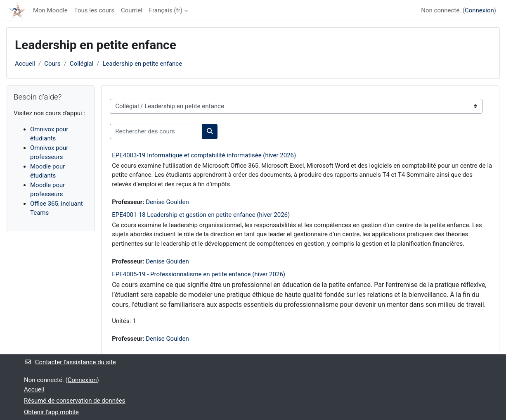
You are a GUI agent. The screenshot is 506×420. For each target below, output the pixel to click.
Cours (52, 64)
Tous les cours (94, 10)
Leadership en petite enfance (143, 64)
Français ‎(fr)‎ (166, 10)
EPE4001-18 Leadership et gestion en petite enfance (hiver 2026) (201, 215)
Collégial (82, 64)
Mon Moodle (50, 10)
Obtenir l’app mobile (51, 412)
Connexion (479, 10)
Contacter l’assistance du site (70, 362)
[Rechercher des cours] (156, 132)
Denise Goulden (167, 202)
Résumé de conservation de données (75, 401)
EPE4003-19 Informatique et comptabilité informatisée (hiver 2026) (204, 155)
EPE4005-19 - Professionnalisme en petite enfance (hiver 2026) (199, 274)
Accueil (25, 64)
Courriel (132, 10)
